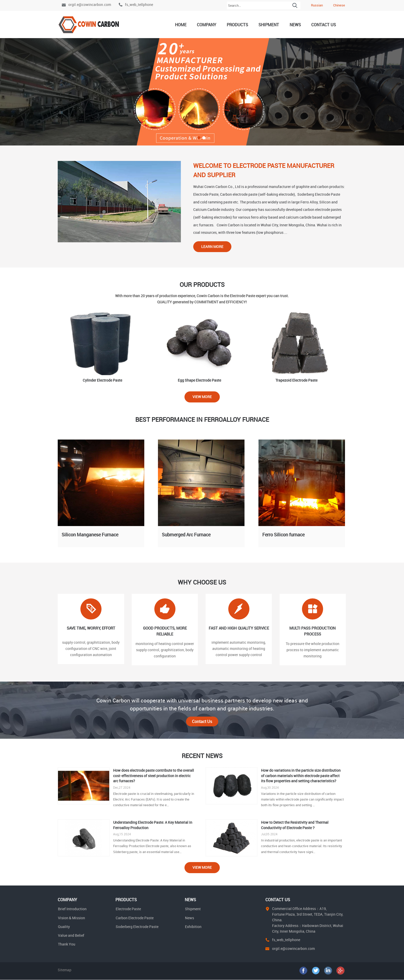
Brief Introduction (72, 909)
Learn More (212, 247)
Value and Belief (71, 935)
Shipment (269, 25)
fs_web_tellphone (139, 5)
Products (237, 25)
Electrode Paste (128, 909)
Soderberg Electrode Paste (137, 927)
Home (181, 25)
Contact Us (324, 25)
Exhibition (193, 927)
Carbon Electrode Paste (135, 918)
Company (207, 25)
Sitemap (65, 970)
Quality (64, 927)
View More (202, 397)
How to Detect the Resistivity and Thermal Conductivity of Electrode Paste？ (295, 825)
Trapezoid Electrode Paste (296, 380)
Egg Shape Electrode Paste (199, 380)
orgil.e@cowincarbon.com (90, 5)
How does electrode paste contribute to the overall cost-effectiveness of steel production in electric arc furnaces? (154, 776)
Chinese (339, 5)
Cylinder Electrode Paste (102, 380)
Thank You (67, 944)
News (295, 25)
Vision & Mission (71, 918)
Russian (317, 5)
